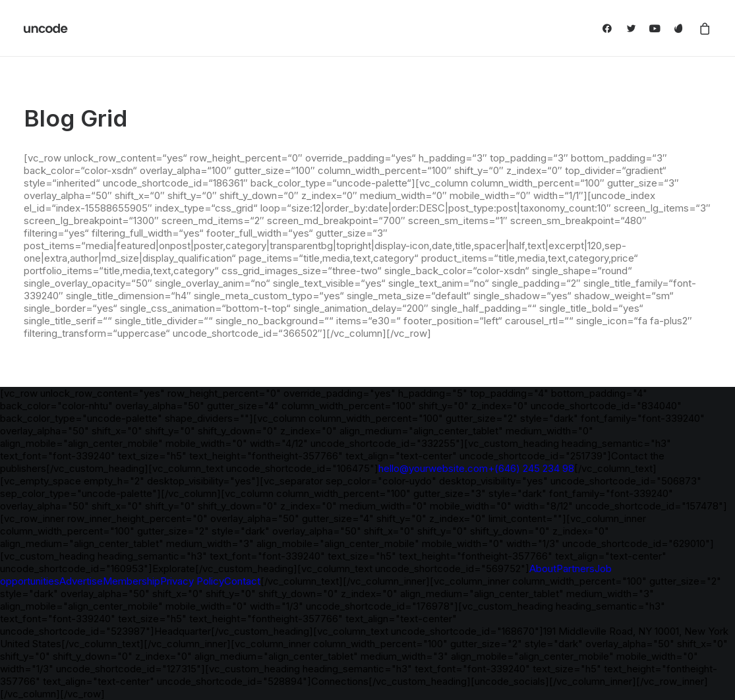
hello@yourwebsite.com (433, 468)
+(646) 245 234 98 (531, 468)
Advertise (81, 581)
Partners (575, 569)
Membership (132, 581)
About (543, 569)
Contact (242, 581)
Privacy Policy (192, 581)
